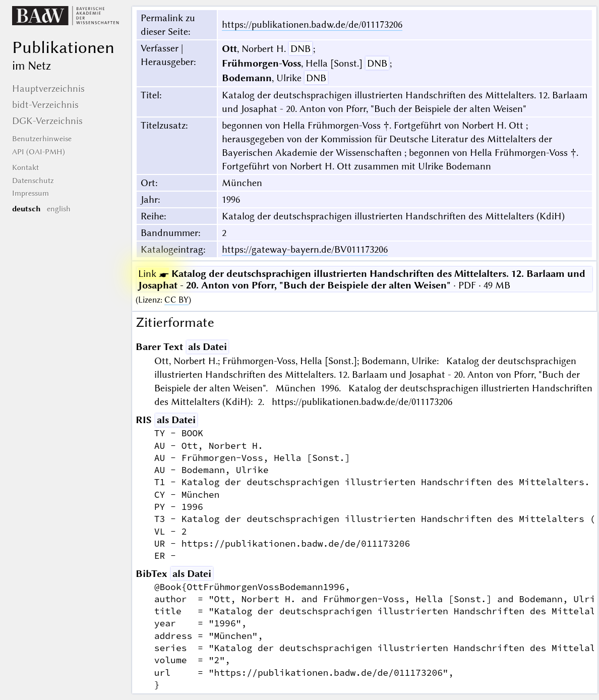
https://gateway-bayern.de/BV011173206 (305, 249)
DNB (301, 49)
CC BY (176, 300)
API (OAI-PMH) (39, 152)
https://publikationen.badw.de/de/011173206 (312, 24)
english (59, 209)
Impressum (31, 193)
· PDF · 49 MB (362, 279)
